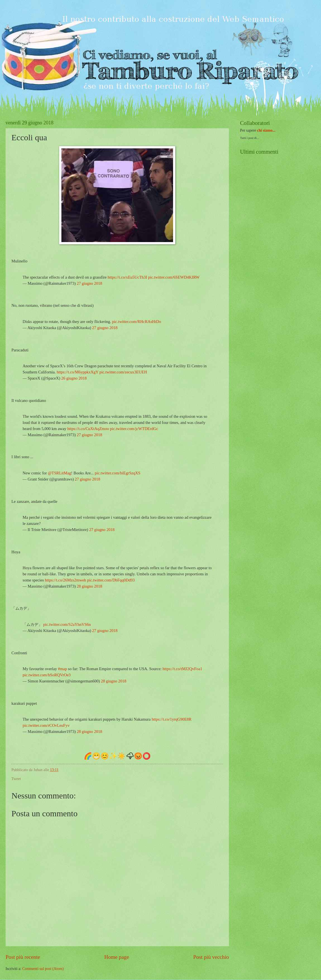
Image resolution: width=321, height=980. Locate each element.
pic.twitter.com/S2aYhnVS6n (67, 624)
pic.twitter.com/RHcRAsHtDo (137, 322)
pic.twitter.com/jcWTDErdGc (134, 429)
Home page (117, 957)
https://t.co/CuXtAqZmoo (88, 429)
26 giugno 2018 (74, 378)
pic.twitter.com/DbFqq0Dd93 (111, 580)
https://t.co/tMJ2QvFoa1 (182, 669)
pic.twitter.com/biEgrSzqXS (117, 473)
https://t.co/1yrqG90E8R (172, 719)
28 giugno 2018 (89, 586)
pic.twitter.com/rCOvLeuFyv (46, 725)
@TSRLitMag (60, 473)
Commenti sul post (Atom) (43, 969)
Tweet (16, 779)
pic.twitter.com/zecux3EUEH (123, 372)
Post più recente (23, 957)
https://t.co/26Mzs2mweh (66, 580)
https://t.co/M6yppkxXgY (78, 372)
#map (63, 669)
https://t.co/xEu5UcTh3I (127, 277)
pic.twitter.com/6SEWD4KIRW (174, 277)
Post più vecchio (211, 957)
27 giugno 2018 (89, 283)
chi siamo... (266, 130)
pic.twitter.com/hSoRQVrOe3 (47, 675)
